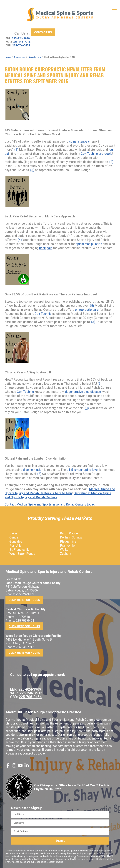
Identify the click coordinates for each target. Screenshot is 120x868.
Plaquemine (68, 541)
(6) (100, 384)
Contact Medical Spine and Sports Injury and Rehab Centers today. (50, 504)
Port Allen (16, 546)
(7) (39, 474)
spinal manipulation (89, 244)
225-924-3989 (21, 38)
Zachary (65, 554)
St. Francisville (19, 550)
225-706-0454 (21, 45)
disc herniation (33, 470)
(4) (20, 240)
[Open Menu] (114, 10)
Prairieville (67, 546)
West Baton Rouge (22, 554)
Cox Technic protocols (96, 154)
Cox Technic (43, 314)
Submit (60, 841)
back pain (46, 248)
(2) (111, 162)
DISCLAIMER (107, 856)
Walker (65, 550)
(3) (32, 170)
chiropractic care (87, 310)
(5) (92, 306)
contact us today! (34, 753)
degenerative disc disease (83, 392)
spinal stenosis (79, 141)
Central (14, 537)
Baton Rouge (69, 533)
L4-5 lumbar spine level (82, 470)
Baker (13, 533)
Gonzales (16, 541)
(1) (16, 150)
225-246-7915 (22, 42)
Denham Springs (71, 537)
